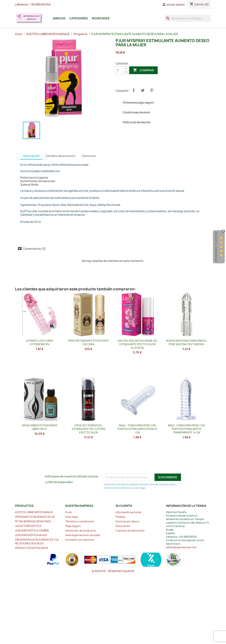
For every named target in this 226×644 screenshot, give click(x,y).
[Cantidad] (120, 70)
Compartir (134, 90)
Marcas (59, 18)
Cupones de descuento (130, 531)
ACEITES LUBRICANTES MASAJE (34, 512)
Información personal (128, 512)
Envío (69, 512)
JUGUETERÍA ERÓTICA (28, 526)
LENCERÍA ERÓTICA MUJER (31, 535)
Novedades (101, 18)
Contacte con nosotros (80, 540)
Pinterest (152, 90)
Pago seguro (73, 526)
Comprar (143, 70)
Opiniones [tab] (89, 156)
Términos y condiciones (80, 521)
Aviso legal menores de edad (83, 535)
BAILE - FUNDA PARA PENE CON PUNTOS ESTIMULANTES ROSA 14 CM (137, 429)
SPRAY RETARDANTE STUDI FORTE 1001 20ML (88, 342)
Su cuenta (124, 506)
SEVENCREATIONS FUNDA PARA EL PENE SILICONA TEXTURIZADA (187, 342)
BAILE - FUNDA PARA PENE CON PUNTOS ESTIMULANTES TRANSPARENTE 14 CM (186, 429)
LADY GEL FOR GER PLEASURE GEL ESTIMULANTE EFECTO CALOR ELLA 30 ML (138, 344)
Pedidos (121, 517)
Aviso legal (72, 517)
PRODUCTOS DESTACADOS (32, 548)
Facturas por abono (127, 521)
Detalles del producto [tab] (61, 156)
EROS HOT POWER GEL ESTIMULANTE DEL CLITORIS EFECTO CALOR (89, 429)
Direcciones (123, 526)
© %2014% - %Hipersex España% (113, 571)
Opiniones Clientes (216, 247)
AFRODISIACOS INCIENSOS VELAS (35, 517)
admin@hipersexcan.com (181, 547)
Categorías (79, 18)
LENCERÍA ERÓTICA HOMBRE (32, 531)
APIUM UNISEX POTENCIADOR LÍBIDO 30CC (40, 427)
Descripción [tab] (31, 156)
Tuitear (143, 90)
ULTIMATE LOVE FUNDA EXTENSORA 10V (40, 342)
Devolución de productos (81, 531)
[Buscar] (188, 18)
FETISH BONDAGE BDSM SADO (33, 521)
